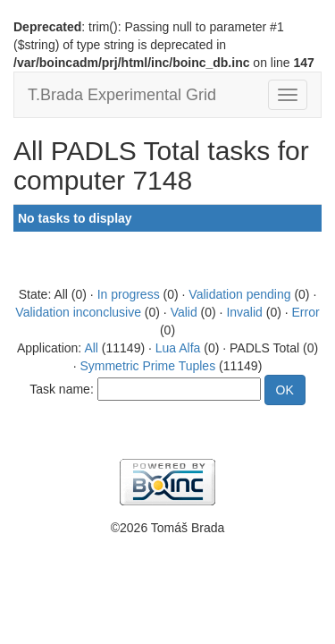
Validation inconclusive (78, 312)
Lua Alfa (178, 348)
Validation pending (239, 294)
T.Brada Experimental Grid (122, 95)
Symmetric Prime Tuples (147, 366)
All (91, 348)
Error (306, 312)
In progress (129, 294)
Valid (184, 312)
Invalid (244, 312)
